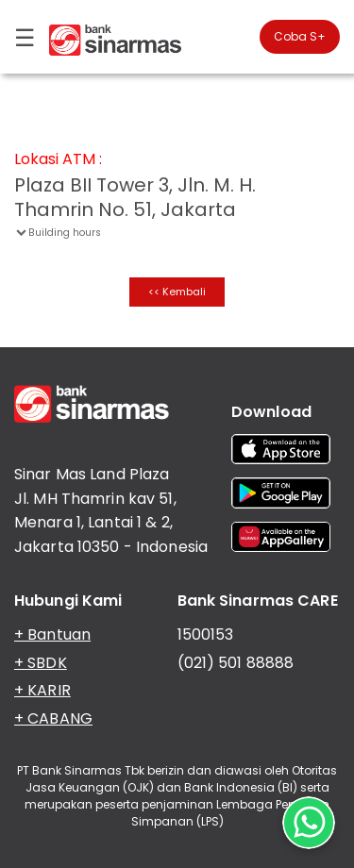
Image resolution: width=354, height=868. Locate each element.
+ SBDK (41, 663)
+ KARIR (42, 690)
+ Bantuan (52, 634)
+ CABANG (53, 718)
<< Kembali (177, 292)
